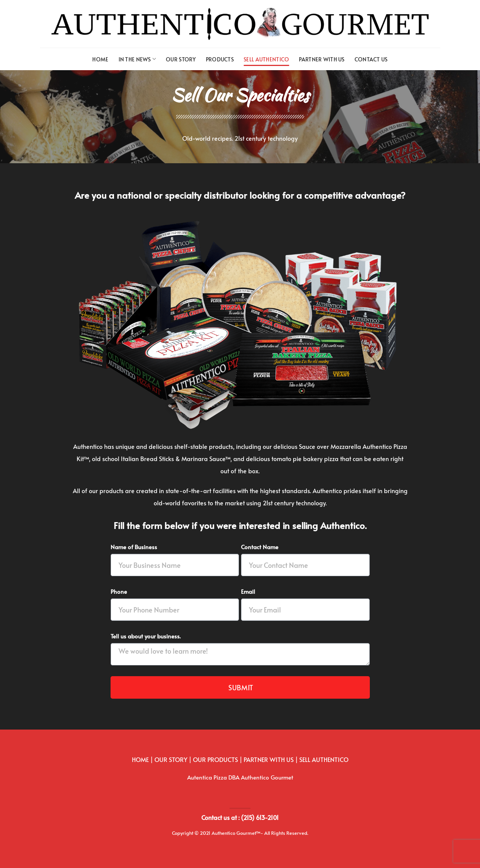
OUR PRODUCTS (215, 759)
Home (100, 59)
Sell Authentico (266, 59)
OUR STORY (171, 759)
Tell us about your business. (146, 636)
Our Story (181, 59)
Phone (119, 591)
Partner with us (322, 59)
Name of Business (134, 547)
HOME (140, 759)
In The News (137, 59)
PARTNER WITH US (269, 759)
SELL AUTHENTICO (324, 759)
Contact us (371, 59)
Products (220, 59)
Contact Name (260, 547)
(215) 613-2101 (260, 817)
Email (248, 591)
